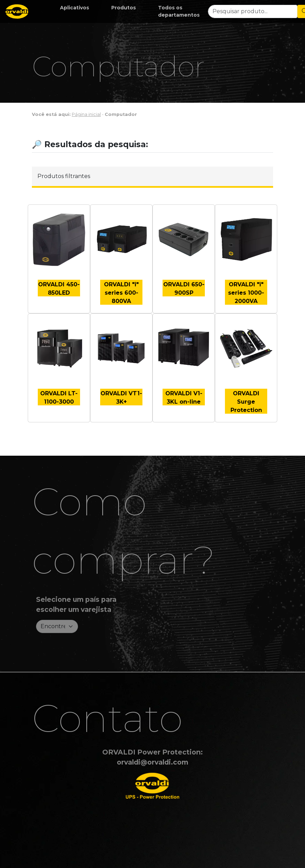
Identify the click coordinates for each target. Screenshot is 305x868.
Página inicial (86, 114)
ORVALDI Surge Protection (246, 402)
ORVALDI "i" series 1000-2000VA (246, 293)
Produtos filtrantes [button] (64, 176)
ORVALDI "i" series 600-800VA (121, 293)
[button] (75, 8)
